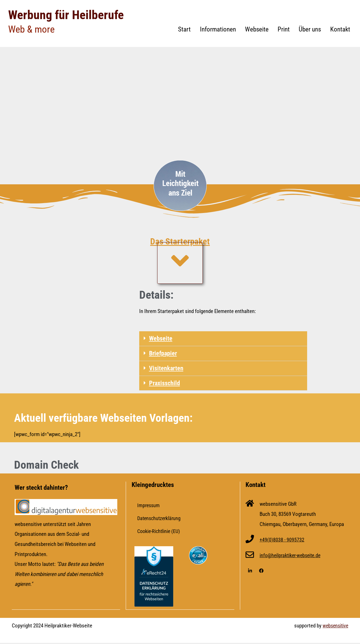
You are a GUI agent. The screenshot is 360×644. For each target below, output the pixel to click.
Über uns (310, 29)
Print (284, 29)
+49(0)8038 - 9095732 (282, 541)
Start (184, 29)
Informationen (218, 29)
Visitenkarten (166, 369)
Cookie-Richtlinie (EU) (160, 532)
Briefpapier (164, 354)
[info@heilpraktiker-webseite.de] (250, 557)
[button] (223, 339)
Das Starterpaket (180, 240)
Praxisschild (165, 384)
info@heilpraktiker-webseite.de (292, 556)
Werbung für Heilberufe (69, 15)
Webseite (257, 29)
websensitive (335, 626)
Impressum (149, 506)
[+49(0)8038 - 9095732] (250, 541)
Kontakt (340, 29)
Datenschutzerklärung (160, 519)
